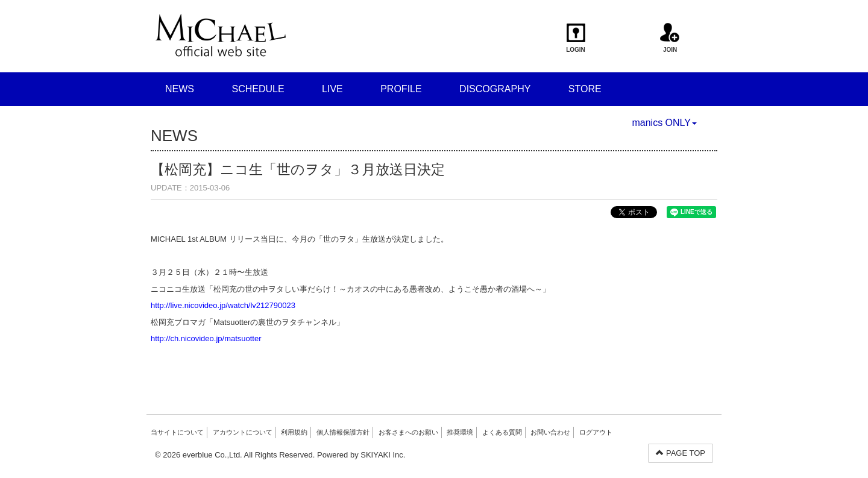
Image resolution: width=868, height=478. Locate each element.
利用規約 (294, 432)
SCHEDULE (258, 89)
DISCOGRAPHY (495, 89)
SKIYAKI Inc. (383, 455)
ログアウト (596, 432)
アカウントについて (243, 432)
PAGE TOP (681, 453)
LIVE (332, 89)
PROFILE (401, 89)
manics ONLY (664, 123)
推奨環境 (460, 432)
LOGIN (576, 38)
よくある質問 (502, 432)
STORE (585, 89)
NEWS (180, 89)
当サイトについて (177, 432)
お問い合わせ (550, 432)
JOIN (670, 38)
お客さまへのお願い (408, 432)
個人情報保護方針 (343, 432)
